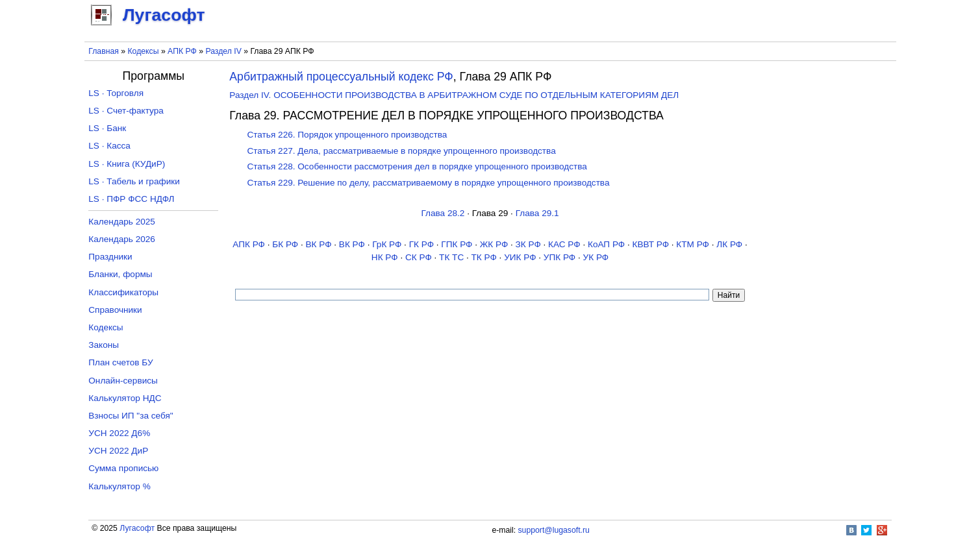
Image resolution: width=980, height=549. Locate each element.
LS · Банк (107, 128)
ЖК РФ (494, 244)
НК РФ (385, 257)
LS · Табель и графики (134, 181)
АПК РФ (182, 51)
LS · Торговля (116, 93)
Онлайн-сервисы (123, 381)
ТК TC (451, 257)
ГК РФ (421, 244)
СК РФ (419, 257)
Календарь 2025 (122, 222)
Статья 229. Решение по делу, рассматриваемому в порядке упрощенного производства (428, 183)
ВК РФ (319, 244)
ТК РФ (484, 257)
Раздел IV (223, 51)
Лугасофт (137, 528)
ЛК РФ (729, 244)
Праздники (110, 257)
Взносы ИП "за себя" (131, 416)
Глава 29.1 (537, 213)
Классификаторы (123, 292)
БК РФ (285, 244)
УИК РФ (520, 257)
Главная (104, 51)
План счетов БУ (120, 362)
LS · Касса (109, 146)
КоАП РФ (606, 244)
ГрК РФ (387, 244)
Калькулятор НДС (125, 398)
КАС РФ (564, 244)
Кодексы (143, 51)
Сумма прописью (123, 468)
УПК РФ (559, 257)
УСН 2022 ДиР (118, 451)
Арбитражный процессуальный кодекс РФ (341, 77)
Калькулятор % (119, 486)
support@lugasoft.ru (554, 530)
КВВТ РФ (651, 244)
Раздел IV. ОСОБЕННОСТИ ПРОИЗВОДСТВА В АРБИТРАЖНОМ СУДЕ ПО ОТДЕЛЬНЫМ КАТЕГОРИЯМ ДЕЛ (454, 95)
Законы (104, 345)
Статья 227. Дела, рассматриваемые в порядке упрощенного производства (401, 151)
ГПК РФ (457, 244)
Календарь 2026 (122, 239)
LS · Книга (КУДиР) (127, 164)
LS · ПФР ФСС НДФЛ (131, 199)
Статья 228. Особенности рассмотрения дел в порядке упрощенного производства (417, 166)
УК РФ (596, 257)
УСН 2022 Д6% (119, 433)
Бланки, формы (120, 274)
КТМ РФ (693, 244)
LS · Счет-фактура (126, 111)
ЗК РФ (528, 244)
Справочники (115, 310)
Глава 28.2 (443, 213)
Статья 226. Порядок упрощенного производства (347, 135)
